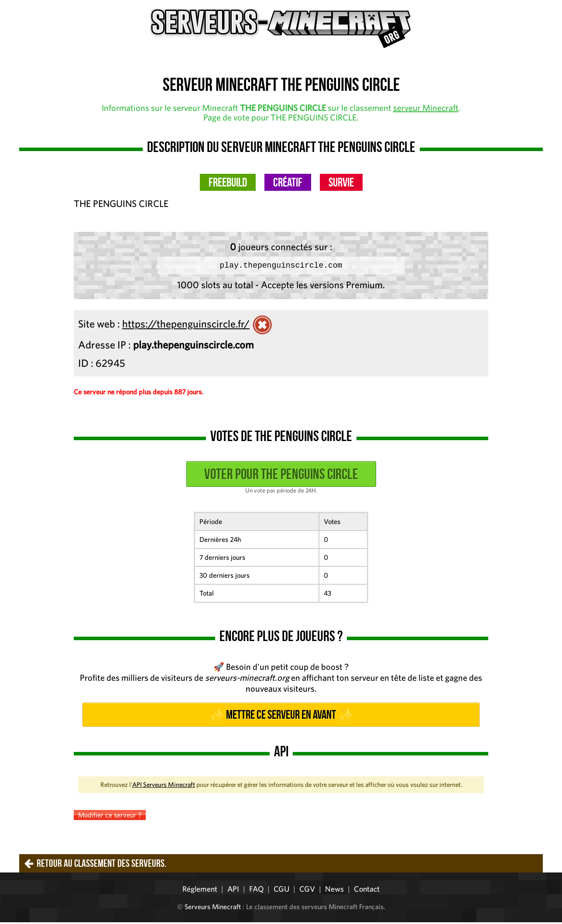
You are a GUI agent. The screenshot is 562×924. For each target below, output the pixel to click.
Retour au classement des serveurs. (101, 865)
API (233, 891)
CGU (281, 891)
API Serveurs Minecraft (164, 786)
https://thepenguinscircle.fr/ (186, 325)
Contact (367, 891)
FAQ (256, 891)
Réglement (200, 891)
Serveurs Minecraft (213, 908)
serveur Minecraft (426, 108)
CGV (307, 891)
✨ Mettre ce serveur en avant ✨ (281, 716)
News (334, 891)
